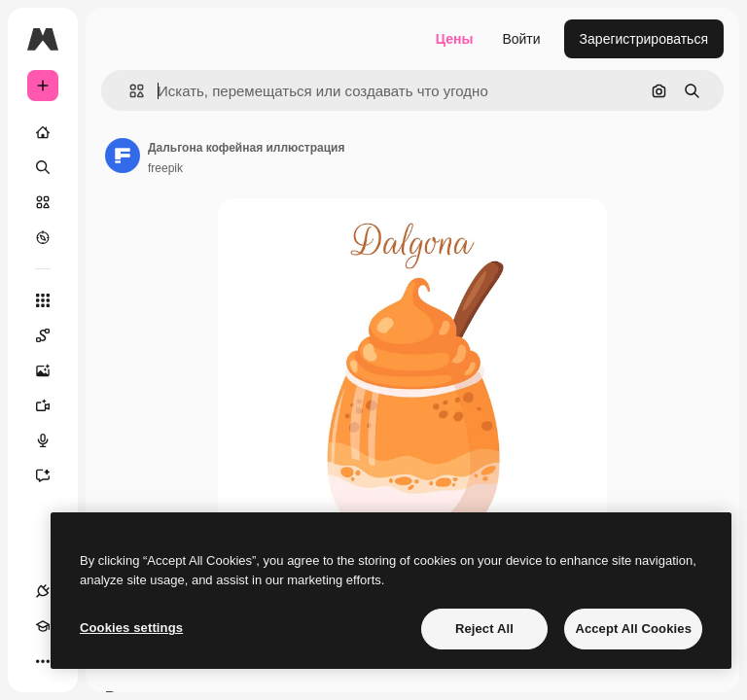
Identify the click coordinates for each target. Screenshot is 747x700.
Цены (455, 39)
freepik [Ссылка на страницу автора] (165, 168)
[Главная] (43, 132)
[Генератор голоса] (53, 440)
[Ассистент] (53, 475)
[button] (129, 91)
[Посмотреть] (43, 237)
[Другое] (43, 661)
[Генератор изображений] (53, 370)
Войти (521, 39)
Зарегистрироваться (644, 39)
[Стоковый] (43, 202)
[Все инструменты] (43, 300)
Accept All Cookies (633, 629)
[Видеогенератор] (53, 405)
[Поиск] (43, 167)
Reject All (484, 629)
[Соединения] (43, 591)
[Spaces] (53, 335)
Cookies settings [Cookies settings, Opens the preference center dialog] (131, 628)
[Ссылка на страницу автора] (123, 156)
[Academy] (43, 626)
